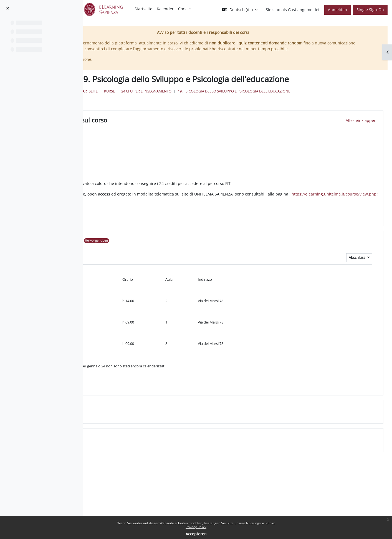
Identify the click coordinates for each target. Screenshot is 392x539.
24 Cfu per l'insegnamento (227, 103)
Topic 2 (151, 418)
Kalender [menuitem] (165, 9)
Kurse (190, 103)
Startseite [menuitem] (143, 9)
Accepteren (196, 534)
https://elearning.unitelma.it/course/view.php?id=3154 (192, 209)
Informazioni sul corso (172, 129)
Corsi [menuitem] (183, 9)
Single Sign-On (370, 10)
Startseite (169, 103)
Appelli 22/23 (159, 250)
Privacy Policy (196, 527)
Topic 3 (151, 447)
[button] (240, 10)
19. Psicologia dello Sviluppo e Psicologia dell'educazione (315, 103)
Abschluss (357, 266)
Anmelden (337, 10)
